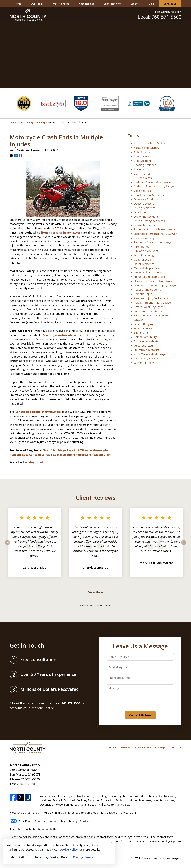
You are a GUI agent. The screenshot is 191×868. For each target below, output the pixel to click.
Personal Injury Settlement (151, 298)
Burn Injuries (142, 174)
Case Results (86, 4)
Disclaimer (126, 747)
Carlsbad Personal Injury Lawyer (154, 186)
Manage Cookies (80, 821)
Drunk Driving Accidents (149, 221)
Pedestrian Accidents (147, 290)
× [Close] (112, 842)
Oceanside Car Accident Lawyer (154, 281)
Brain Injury (141, 169)
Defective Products (146, 199)
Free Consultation (167, 12)
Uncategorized (33, 462)
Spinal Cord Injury (145, 337)
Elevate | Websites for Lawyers (156, 858)
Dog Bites (140, 212)
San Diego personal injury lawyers (38, 412)
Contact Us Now (140, 715)
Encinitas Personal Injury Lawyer (155, 229)
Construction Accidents (149, 195)
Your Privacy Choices (27, 821)
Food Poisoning (144, 255)
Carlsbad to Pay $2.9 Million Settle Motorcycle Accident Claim (70, 455)
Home (18, 4)
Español (135, 4)
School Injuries (143, 328)
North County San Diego (149, 277)
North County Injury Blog (32, 122)
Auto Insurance (144, 156)
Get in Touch (27, 645)
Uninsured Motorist (147, 350)
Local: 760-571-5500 (160, 17)
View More (95, 592)
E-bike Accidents (144, 225)
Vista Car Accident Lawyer (150, 354)
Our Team (37, 4)
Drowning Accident (146, 217)
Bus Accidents (143, 178)
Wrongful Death (144, 363)
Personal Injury (143, 294)
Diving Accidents (144, 208)
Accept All (18, 857)
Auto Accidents (143, 152)
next (184, 545)
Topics (133, 136)
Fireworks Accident (146, 251)
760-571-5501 (26, 784)
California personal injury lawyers (59, 233)
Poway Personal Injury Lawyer (153, 303)
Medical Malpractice (147, 268)
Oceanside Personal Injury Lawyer (155, 285)
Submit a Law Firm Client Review (96, 605)
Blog (151, 4)
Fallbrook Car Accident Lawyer (153, 242)
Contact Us (170, 4)
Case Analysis (142, 191)
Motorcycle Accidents (148, 272)
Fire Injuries (141, 247)
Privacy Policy (143, 747)
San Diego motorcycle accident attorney (70, 335)
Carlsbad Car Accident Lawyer (153, 182)
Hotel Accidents (144, 264)
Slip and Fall (142, 333)
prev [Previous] (8, 545)
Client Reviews (112, 4)
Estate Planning (144, 238)
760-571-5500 (30, 779)
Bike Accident (143, 161)
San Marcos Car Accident (150, 311)
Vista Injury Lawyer (146, 358)
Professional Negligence (149, 307)
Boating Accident (145, 165)
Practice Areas (61, 4)
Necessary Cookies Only (51, 857)
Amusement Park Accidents (151, 143)
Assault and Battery (147, 148)
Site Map (160, 747)
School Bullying (144, 324)
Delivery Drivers (144, 204)
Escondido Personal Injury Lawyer (155, 234)
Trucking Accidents (146, 341)
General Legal (143, 260)
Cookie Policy (57, 821)
